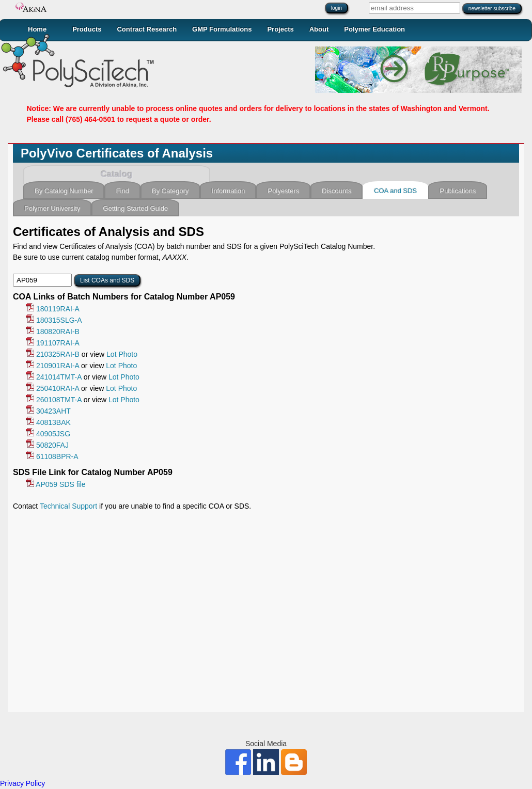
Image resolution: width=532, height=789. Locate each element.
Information (228, 191)
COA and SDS (395, 191)
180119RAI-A (53, 309)
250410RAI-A (52, 388)
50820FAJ (47, 445)
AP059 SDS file (56, 484)
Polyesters (283, 191)
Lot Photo (122, 354)
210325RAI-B (53, 354)
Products (87, 29)
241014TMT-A (54, 377)
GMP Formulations (222, 29)
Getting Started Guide (135, 208)
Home (37, 29)
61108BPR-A (52, 456)
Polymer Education (374, 29)
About (319, 29)
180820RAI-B (53, 332)
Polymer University (52, 208)
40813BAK (48, 422)
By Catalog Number (64, 191)
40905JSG (48, 434)
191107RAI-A (53, 343)
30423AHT (48, 411)
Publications (458, 191)
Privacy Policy (22, 783)
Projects (280, 29)
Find (122, 191)
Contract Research (147, 29)
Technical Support (68, 506)
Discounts (337, 191)
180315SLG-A (54, 320)
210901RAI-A (52, 366)
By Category (170, 191)
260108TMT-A (54, 400)
